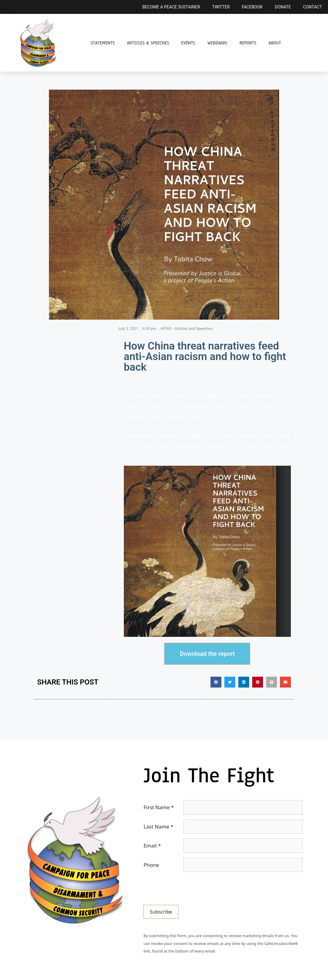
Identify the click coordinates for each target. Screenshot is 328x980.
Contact (312, 7)
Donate (283, 7)
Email (152, 846)
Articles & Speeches (148, 43)
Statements (103, 43)
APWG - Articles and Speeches (187, 329)
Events (188, 43)
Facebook (252, 7)
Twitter (221, 7)
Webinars (217, 43)
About (275, 43)
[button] (216, 682)
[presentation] (189, 889)
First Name (159, 807)
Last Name (158, 827)
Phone (151, 865)
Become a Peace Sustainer (171, 7)
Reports (248, 43)
